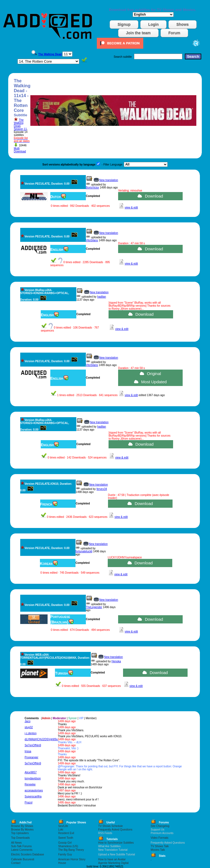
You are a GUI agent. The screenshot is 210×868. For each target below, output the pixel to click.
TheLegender (94, 607)
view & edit (131, 207)
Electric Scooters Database (27, 854)
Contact (16, 863)
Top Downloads (20, 838)
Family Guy (65, 854)
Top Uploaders (20, 833)
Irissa (28, 751)
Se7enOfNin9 (33, 745)
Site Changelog (160, 826)
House (62, 863)
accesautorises (34, 790)
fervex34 (102, 489)
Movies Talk (158, 850)
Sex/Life (63, 826)
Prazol (28, 802)
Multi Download (20, 150)
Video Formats (160, 838)
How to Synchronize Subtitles (116, 843)
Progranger (31, 757)
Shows (183, 24)
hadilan (101, 297)
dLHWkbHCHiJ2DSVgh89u (41, 739)
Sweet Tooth (66, 838)
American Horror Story (72, 859)
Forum (174, 33)
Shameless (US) (68, 846)
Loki (61, 830)
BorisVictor (92, 188)
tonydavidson (33, 778)
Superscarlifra (33, 796)
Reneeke (30, 784)
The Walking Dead (19, 123)
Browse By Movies (22, 830)
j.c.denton (30, 733)
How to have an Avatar (112, 859)
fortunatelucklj (84, 551)
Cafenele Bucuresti (23, 859)
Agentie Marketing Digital (113, 863)
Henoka (116, 661)
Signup (124, 24)
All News (16, 843)
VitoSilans (92, 240)
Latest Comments (22, 850)
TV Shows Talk (160, 846)
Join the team (138, 33)
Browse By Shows (22, 826)
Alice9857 (31, 772)
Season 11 (20, 129)
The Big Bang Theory (71, 850)
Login (153, 24)
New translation (109, 180)
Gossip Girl (65, 843)
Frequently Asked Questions (115, 830)
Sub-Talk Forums (21, 846)
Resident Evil (66, 833)
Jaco (27, 721)
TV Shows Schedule (110, 826)
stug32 (29, 727)
